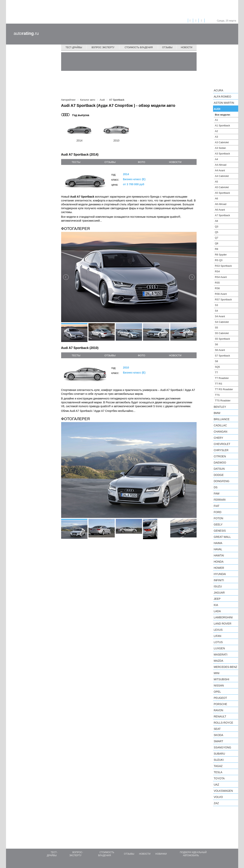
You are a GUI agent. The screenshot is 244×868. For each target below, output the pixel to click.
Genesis (220, 531)
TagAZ (218, 766)
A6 (217, 198)
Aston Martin (224, 103)
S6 (217, 344)
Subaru (219, 754)
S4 (217, 311)
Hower (219, 568)
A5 (217, 182)
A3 (217, 137)
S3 (217, 305)
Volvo (218, 797)
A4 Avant (220, 170)
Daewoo (220, 463)
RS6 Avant (221, 294)
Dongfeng (222, 481)
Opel (217, 692)
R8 (217, 249)
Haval (218, 549)
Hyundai (220, 574)
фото (142, 162)
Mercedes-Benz (226, 667)
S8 (217, 361)
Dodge (219, 475)
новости (175, 162)
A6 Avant (220, 210)
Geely (218, 524)
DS (216, 487)
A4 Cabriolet (222, 176)
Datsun (219, 469)
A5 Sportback (223, 193)
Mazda (219, 661)
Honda (219, 562)
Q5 (217, 232)
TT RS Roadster (224, 389)
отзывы (110, 162)
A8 (217, 221)
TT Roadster (222, 378)
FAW (217, 494)
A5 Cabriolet (222, 187)
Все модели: (223, 115)
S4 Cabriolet (222, 322)
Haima (218, 543)
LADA (217, 611)
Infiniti (219, 580)
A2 (217, 131)
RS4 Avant (221, 277)
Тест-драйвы (74, 47)
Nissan (219, 685)
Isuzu (218, 586)
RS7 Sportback (223, 299)
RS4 (217, 271)
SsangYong (223, 747)
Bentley (220, 407)
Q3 (217, 227)
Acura (219, 90)
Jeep (217, 599)
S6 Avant (220, 350)
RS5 (217, 283)
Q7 (217, 238)
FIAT (217, 506)
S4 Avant (220, 316)
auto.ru (26, 33)
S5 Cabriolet (222, 333)
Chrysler (221, 450)
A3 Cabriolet (222, 142)
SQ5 (217, 367)
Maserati (221, 655)
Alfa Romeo (223, 97)
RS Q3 (219, 260)
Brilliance (222, 419)
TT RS (219, 384)
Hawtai (219, 555)
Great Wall (222, 537)
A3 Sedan (220, 148)
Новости (187, 47)
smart (219, 741)
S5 (217, 328)
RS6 (217, 288)
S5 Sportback (223, 339)
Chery (219, 438)
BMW (217, 413)
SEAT (217, 729)
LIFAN (218, 636)
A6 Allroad (221, 204)
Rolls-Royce (223, 723)
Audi (217, 109)
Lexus (218, 630)
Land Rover (223, 624)
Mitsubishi (222, 679)
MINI (217, 673)
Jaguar (219, 593)
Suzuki (219, 760)
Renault (220, 716)
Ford (218, 512)
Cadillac (220, 425)
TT (217, 372)
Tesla (218, 772)
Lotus (218, 642)
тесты (76, 162)
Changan (221, 432)
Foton (219, 518)
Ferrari (220, 500)
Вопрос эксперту (103, 47)
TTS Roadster (223, 401)
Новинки (161, 854)
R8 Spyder (221, 255)
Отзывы (167, 47)
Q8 (217, 243)
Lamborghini (223, 617)
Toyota (219, 778)
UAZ (217, 785)
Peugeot (220, 698)
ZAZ (216, 803)
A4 (217, 159)
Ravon (219, 710)
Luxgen (219, 648)
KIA (216, 605)
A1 (217, 120)
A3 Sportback (223, 154)
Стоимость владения (139, 47)
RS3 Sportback (223, 266)
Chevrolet (222, 444)
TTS (217, 395)
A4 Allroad (221, 165)
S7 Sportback (223, 356)
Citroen (220, 456)
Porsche (220, 704)
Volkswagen (223, 791)
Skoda (219, 735)
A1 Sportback (223, 126)
